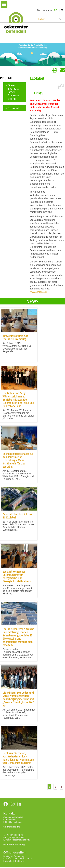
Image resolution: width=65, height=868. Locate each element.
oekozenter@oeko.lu (20, 840)
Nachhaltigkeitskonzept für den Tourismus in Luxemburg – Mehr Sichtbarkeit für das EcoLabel (18, 460)
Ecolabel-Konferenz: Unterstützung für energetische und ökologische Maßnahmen (17, 577)
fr (62, 10)
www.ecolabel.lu (38, 292)
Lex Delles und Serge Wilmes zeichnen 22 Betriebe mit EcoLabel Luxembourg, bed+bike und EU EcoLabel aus (18, 400)
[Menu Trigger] (4, 5)
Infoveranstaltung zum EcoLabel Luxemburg (15, 338)
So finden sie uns (12, 827)
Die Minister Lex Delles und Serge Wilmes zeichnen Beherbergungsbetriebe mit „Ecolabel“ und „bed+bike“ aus (18, 699)
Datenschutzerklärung (14, 845)
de (56, 10)
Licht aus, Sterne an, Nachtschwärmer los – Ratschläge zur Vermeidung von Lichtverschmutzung (18, 758)
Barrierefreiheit (45, 10)
